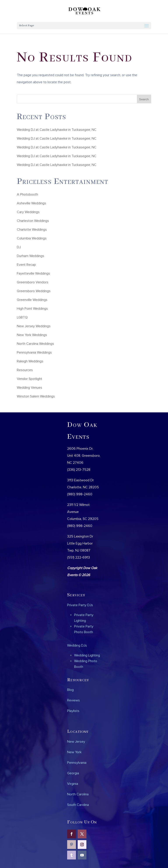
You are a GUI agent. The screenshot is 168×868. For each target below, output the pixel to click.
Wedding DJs (77, 645)
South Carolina (78, 805)
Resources (25, 370)
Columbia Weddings (32, 238)
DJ (19, 247)
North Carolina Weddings (35, 343)
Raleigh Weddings (30, 361)
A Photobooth (27, 194)
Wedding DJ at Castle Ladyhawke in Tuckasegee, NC (57, 129)
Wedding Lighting (87, 655)
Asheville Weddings (31, 203)
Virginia (73, 784)
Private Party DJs (80, 605)
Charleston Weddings (33, 221)
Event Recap (26, 264)
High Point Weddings (32, 308)
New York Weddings (32, 335)
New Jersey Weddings (34, 326)
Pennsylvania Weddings (34, 352)
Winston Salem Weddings (36, 396)
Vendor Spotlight (30, 379)
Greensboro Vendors (33, 282)
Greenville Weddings (32, 300)
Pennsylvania (77, 762)
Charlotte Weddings (32, 229)
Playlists (73, 711)
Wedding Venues (30, 387)
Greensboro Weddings (34, 291)
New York (74, 752)
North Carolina (78, 794)
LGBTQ (22, 317)
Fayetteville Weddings (33, 273)
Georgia (73, 773)
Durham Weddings (31, 256)
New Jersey (76, 741)
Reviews (73, 700)
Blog (70, 690)
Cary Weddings (28, 212)
